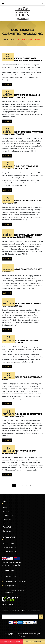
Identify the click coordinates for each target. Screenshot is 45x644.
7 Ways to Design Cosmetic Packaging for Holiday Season (22, 133)
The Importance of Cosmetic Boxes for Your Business (21, 305)
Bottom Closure (9, 543)
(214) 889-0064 (10, 577)
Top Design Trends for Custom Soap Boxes (22, 378)
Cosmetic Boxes (9, 515)
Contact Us (7, 531)
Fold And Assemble (10, 547)
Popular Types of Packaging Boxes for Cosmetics (21, 202)
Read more (7, 85)
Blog (5, 523)
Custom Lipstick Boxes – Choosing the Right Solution (20, 342)
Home (5, 507)
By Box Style (8, 519)
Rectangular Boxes (9, 551)
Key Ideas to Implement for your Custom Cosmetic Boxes (20, 167)
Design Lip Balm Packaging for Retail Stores (19, 452)
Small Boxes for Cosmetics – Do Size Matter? (22, 270)
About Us (6, 511)
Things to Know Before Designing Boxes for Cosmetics (21, 96)
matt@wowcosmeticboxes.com (15, 581)
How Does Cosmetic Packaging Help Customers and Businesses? (22, 236)
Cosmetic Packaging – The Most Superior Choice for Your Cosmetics (22, 60)
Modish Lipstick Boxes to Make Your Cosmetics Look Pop (22, 415)
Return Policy (8, 527)
